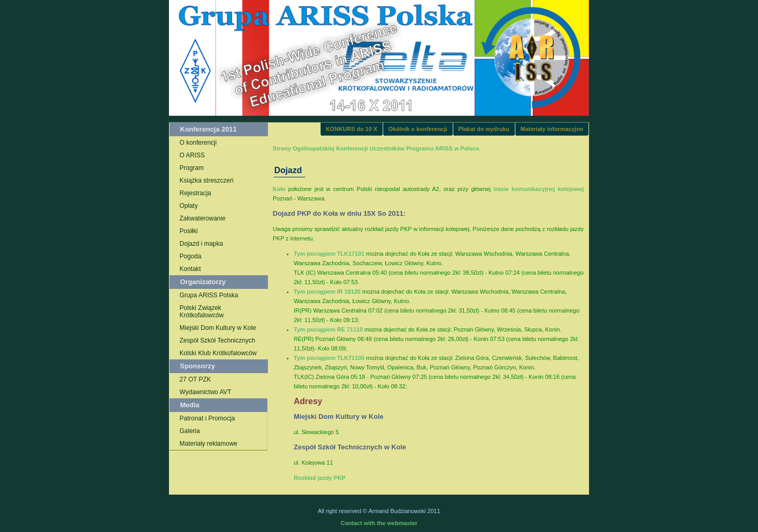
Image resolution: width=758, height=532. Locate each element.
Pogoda (190, 256)
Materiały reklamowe (208, 444)
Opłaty (189, 206)
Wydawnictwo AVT (205, 392)
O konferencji (198, 143)
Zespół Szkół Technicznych (217, 340)
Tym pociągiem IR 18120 (328, 292)
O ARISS (192, 155)
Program (192, 168)
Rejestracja (195, 193)
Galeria (190, 431)
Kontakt (190, 269)
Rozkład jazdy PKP (320, 478)
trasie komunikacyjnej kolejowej (538, 189)
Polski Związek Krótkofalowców (202, 312)
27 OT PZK (195, 379)
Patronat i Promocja (207, 418)
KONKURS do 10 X (352, 129)
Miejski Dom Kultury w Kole (218, 328)
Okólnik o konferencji (418, 129)
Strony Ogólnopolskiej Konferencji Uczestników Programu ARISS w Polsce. (377, 148)
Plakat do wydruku (484, 129)
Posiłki (189, 231)
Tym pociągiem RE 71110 (329, 329)
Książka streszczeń (207, 180)
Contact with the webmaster (379, 523)
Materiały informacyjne (552, 129)
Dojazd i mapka (201, 244)
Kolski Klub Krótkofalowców (218, 353)
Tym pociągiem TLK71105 (330, 358)
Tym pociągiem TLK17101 (330, 254)
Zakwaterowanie (202, 218)
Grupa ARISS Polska (209, 295)
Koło (281, 189)
